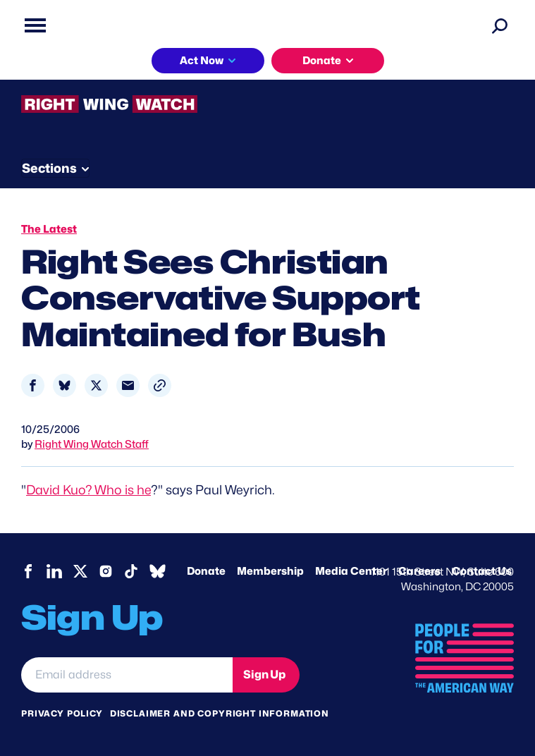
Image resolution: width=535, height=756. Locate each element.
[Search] (500, 25)
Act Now (202, 61)
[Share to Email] (128, 385)
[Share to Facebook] (33, 385)
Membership (270, 571)
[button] (160, 385)
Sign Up (264, 675)
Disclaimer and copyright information (220, 713)
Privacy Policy (62, 713)
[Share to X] (96, 385)
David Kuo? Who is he (88, 490)
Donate (322, 61)
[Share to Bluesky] (64, 385)
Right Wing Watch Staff (92, 444)
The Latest (49, 229)
